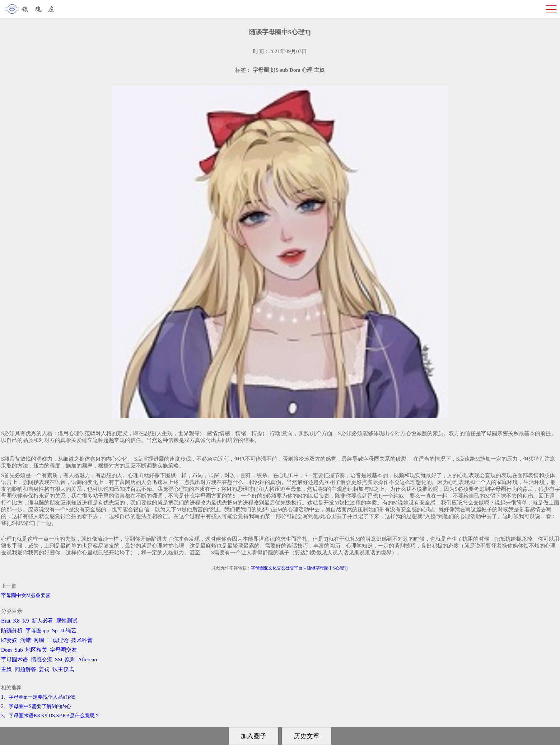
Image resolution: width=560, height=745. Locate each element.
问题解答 (25, 669)
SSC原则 (65, 660)
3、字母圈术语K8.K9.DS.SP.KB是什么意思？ (50, 716)
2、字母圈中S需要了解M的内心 (36, 706)
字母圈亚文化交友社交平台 (277, 568)
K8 (16, 621)
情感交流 (42, 660)
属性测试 (67, 621)
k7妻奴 (9, 640)
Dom (6, 650)
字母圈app (38, 630)
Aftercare (88, 660)
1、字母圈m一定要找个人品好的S (38, 697)
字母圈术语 (15, 660)
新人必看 (42, 621)
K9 (25, 621)
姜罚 (44, 669)
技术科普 (82, 640)
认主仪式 (63, 669)
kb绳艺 (68, 630)
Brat (6, 621)
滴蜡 (25, 640)
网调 (39, 640)
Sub (19, 650)
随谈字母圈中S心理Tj (327, 568)
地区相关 (36, 650)
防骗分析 (12, 630)
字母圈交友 (63, 650)
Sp (55, 630)
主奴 (6, 669)
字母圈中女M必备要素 (26, 595)
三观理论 (58, 640)
